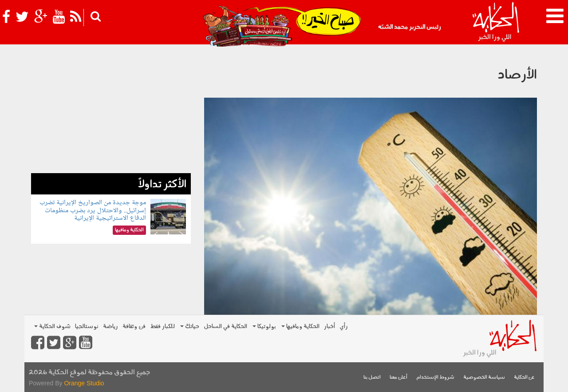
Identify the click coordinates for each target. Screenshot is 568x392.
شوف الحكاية (52, 327)
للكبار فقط (162, 327)
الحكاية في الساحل (225, 327)
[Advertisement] (111, 111)
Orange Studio (84, 383)
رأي (344, 327)
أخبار (329, 327)
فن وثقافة (134, 327)
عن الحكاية (524, 378)
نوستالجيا (87, 327)
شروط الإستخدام (435, 378)
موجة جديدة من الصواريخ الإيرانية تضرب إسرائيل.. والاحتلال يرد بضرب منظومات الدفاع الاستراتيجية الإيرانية (93, 210)
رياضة (110, 327)
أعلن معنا (398, 378)
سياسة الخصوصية (484, 378)
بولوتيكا (264, 327)
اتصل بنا (372, 378)
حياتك (190, 327)
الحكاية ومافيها (300, 327)
